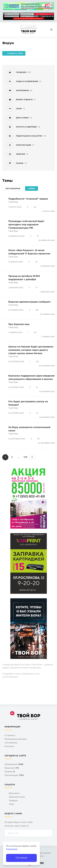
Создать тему (14, 53)
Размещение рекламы (16, 739)
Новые (32, 189)
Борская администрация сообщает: (30, 302)
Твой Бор (13, 202)
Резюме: (10, 772)
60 (39, 439)
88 (35, 207)
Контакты (9, 747)
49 (36, 262)
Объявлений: (14, 765)
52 (37, 413)
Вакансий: (12, 768)
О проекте (10, 736)
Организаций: (14, 776)
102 (37, 362)
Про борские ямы (19, 324)
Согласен (21, 858)
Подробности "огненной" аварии (28, 199)
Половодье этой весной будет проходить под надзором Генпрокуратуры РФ (26, 225)
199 (37, 310)
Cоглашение (11, 743)
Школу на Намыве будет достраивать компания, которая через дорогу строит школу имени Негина (31, 350)
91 (37, 387)
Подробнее (12, 849)
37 (38, 236)
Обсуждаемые (13, 189)
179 (25, 457)
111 (36, 288)
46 (35, 333)
